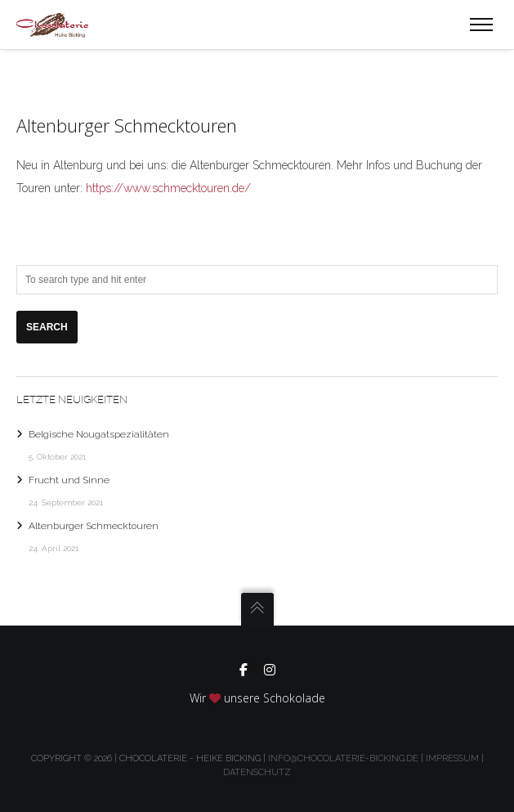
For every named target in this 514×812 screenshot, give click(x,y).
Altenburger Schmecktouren (94, 526)
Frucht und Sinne (69, 480)
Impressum (452, 758)
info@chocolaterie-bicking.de (343, 758)
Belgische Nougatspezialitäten (99, 434)
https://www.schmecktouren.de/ (168, 188)
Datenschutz (257, 772)
